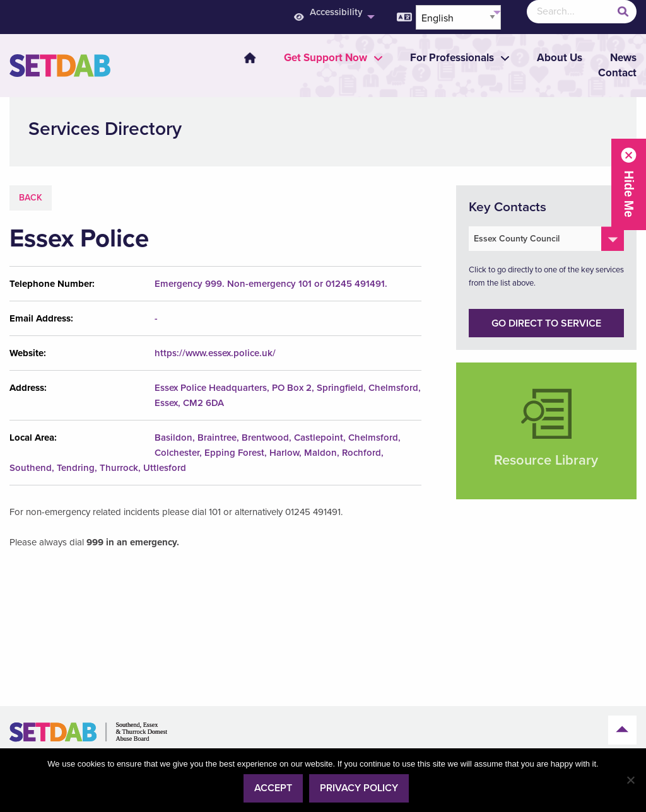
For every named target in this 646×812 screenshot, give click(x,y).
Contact (617, 73)
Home (250, 58)
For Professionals (452, 58)
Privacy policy (359, 788)
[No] (630, 780)
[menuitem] (242, 58)
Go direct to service (546, 323)
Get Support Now (326, 58)
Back (31, 198)
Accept (273, 788)
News (623, 58)
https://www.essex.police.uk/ (215, 353)
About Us (560, 58)
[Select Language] (458, 17)
